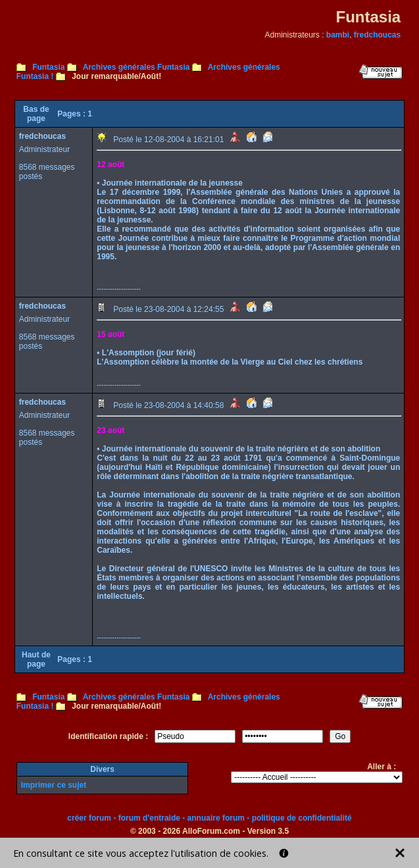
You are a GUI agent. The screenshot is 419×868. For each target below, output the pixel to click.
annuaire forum (216, 818)
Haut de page (36, 659)
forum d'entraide (149, 818)
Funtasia (48, 67)
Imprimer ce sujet (54, 785)
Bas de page (36, 114)
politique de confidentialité (302, 818)
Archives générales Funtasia (136, 67)
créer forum (89, 818)
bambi (338, 35)
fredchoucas (377, 35)
